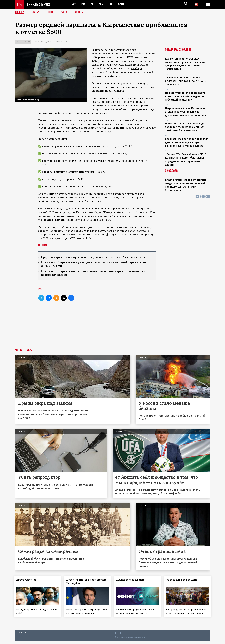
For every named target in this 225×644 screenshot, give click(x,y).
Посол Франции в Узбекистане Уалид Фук (84, 582)
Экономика (38, 42)
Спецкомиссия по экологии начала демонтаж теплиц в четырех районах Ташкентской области (187, 142)
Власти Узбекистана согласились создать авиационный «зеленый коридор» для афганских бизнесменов (186, 185)
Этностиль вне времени (183, 580)
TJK (92, 4)
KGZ (83, 4)
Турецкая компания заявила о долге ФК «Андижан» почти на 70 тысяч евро (186, 81)
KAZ (74, 4)
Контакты (23, 636)
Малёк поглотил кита (132, 580)
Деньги (49, 42)
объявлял (122, 212)
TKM (102, 4)
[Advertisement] (113, 327)
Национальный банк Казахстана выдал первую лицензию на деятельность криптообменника (185, 112)
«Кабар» (137, 68)
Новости (20, 12)
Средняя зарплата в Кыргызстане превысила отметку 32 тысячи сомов (95, 257)
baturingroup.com (134, 641)
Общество (58, 42)
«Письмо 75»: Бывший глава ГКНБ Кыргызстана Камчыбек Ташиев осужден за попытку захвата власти (186, 159)
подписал (121, 231)
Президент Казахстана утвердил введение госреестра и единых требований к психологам (186, 127)
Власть (68, 42)
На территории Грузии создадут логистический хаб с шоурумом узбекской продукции (185, 96)
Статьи (36, 12)
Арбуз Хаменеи (28, 580)
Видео (51, 12)
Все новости (203, 197)
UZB (111, 4)
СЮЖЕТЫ (81, 12)
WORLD (122, 4)
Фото (65, 12)
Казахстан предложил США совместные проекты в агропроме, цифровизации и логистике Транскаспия (186, 64)
